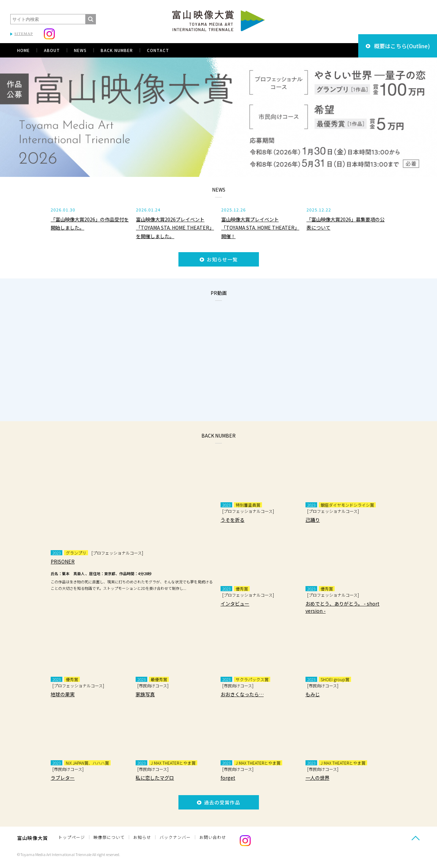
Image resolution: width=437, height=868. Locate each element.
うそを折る (233, 520)
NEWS (80, 50)
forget (228, 778)
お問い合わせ (213, 837)
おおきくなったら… (242, 694)
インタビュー (235, 604)
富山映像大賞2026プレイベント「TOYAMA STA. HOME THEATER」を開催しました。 (175, 228)
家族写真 (145, 694)
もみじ (313, 694)
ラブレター (63, 778)
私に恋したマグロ (155, 778)
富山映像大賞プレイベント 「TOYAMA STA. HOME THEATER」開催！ (260, 228)
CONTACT (158, 50)
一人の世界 (317, 778)
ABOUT (52, 50)
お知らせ (142, 837)
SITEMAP (24, 34)
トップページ (72, 837)
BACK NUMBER (117, 50)
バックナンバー (175, 837)
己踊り (313, 520)
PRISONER (63, 561)
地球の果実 (63, 694)
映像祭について (109, 837)
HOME (23, 50)
